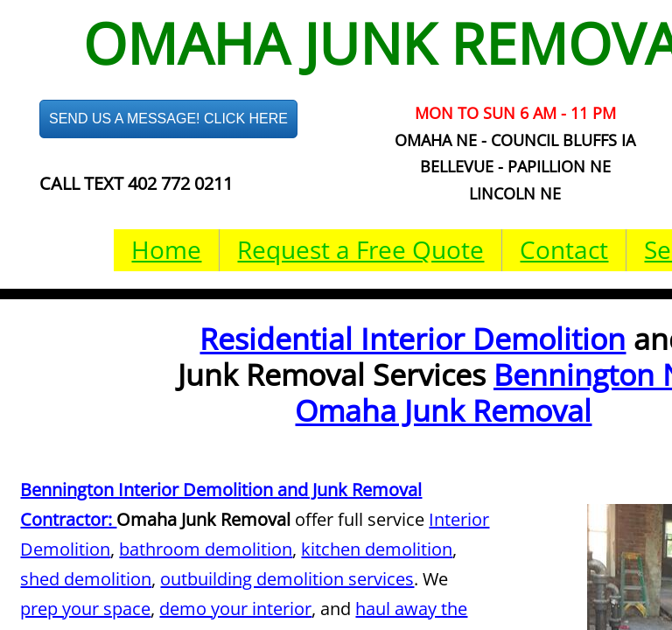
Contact (564, 249)
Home (166, 249)
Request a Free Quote (360, 249)
